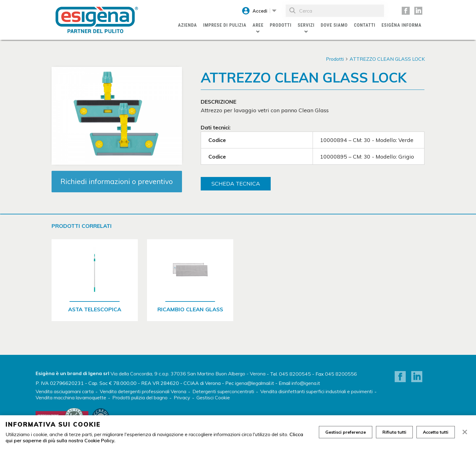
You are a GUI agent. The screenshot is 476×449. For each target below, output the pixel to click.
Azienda (188, 25)
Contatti (365, 25)
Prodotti (281, 25)
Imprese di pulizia (225, 25)
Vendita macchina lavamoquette (71, 397)
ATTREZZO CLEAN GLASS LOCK (387, 59)
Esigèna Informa (401, 25)
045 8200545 (295, 374)
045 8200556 (341, 374)
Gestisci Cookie (213, 397)
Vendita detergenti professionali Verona (143, 391)
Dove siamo (334, 25)
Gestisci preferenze (346, 432)
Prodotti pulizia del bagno (140, 397)
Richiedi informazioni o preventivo (117, 181)
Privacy (182, 397)
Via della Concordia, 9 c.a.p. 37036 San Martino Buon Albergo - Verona (188, 374)
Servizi (306, 25)
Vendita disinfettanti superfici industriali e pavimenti (316, 391)
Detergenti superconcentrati (223, 391)
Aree (258, 25)
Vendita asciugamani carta (65, 391)
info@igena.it (306, 383)
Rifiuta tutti (394, 432)
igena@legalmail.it (255, 383)
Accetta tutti (436, 432)
